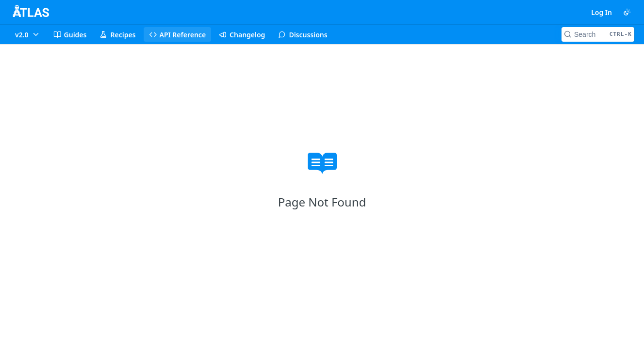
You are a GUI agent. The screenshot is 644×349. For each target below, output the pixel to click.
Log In (602, 12)
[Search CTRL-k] (598, 34)
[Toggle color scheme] (627, 12)
